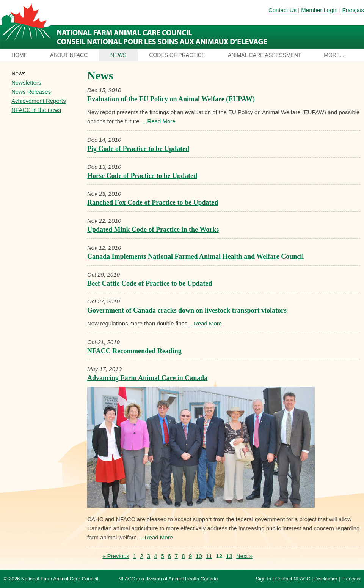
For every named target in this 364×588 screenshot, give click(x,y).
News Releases (31, 92)
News (118, 55)
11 (209, 556)
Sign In (264, 579)
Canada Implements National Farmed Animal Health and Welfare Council (195, 256)
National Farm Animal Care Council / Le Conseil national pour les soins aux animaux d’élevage (136, 25)
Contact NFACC (293, 579)
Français (353, 10)
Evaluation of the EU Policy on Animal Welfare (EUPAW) (171, 99)
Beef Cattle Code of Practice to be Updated (150, 283)
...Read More (159, 121)
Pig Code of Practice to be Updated (138, 149)
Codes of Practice (177, 55)
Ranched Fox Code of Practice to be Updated (153, 203)
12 (219, 556)
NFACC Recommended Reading (134, 351)
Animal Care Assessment (264, 55)
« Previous (116, 556)
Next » (244, 556)
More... (334, 55)
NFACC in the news (36, 110)
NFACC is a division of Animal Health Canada (168, 579)
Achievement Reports (38, 101)
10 (199, 556)
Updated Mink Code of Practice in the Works (153, 230)
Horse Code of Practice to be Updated (142, 176)
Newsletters (26, 83)
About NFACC (69, 55)
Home (19, 55)
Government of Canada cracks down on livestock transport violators (187, 310)
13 (229, 556)
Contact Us (282, 10)
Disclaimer (326, 579)
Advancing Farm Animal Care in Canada (147, 378)
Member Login (319, 10)
